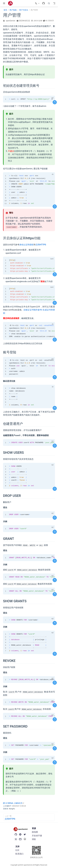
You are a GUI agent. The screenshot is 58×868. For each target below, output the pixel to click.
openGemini (11, 21)
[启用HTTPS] (29, 817)
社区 (17, 850)
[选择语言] (38, 3)
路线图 (35, 832)
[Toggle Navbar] (54, 3)
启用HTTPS (41, 245)
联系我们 (19, 854)
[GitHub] (44, 3)
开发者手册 (37, 836)
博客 (34, 839)
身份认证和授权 (26, 245)
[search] (49, 3)
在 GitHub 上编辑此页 (14, 803)
